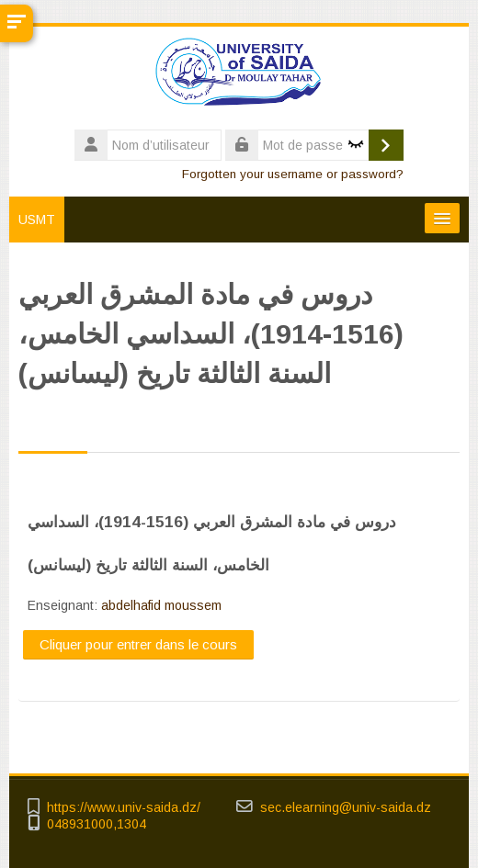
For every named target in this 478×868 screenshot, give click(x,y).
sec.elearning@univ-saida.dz (346, 808)
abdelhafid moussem (161, 605)
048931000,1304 (97, 824)
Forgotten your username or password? (293, 174)
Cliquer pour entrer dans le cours (138, 644)
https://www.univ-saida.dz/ (124, 808)
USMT (37, 220)
